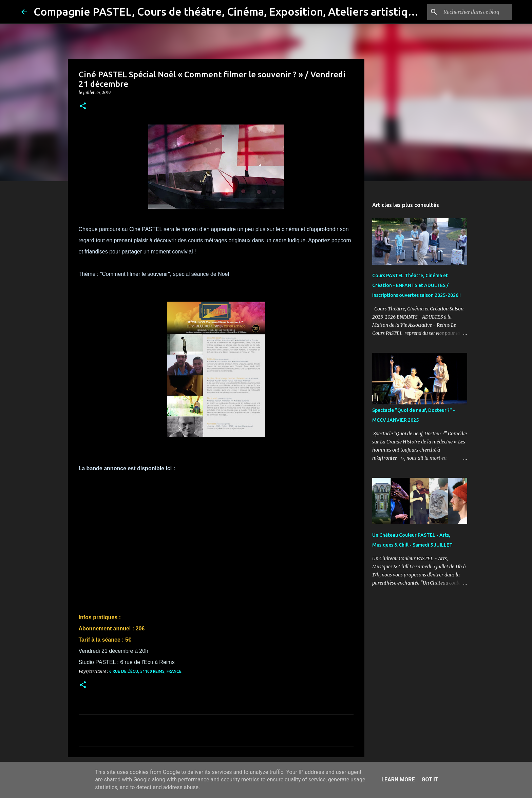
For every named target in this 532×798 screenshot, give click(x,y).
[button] (83, 106)
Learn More (398, 780)
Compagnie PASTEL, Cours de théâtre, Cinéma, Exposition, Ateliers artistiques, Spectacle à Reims (277, 12)
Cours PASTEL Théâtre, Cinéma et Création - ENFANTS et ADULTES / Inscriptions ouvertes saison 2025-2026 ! (416, 285)
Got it (430, 780)
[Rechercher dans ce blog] (476, 12)
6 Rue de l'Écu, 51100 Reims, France (145, 671)
